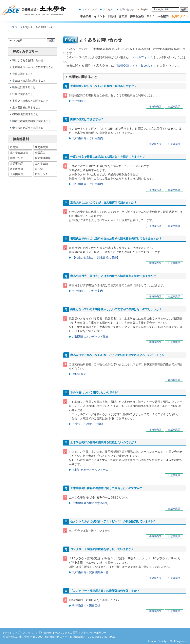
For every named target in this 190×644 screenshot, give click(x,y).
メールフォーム (143, 57)
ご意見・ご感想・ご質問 (88, 424)
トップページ (15, 27)
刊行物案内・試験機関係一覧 (90, 572)
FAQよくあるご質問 (66, 633)
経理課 (39, 169)
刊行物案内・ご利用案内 (88, 138)
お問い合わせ (127, 10)
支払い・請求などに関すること (30, 101)
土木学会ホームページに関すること (33, 67)
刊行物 (112, 16)
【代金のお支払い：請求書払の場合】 (96, 258)
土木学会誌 (41, 164)
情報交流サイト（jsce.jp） (135, 66)
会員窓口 (40, 153)
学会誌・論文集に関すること (29, 81)
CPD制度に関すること (25, 114)
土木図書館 (17, 174)
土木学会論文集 (19, 153)
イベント (100, 16)
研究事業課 (41, 147)
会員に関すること (23, 74)
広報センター (43, 174)
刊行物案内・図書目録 (86, 606)
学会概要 (86, 16)
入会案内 (163, 16)
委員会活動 (137, 16)
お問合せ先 (79, 374)
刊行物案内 (79, 101)
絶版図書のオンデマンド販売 (90, 337)
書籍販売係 (17, 169)
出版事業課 (17, 164)
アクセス (108, 10)
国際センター (18, 158)
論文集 (123, 16)
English (144, 10)
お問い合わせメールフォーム (90, 470)
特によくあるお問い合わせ (28, 60)
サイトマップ (89, 10)
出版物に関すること (24, 87)
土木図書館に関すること (26, 107)
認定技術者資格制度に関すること (32, 121)
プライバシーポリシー (94, 633)
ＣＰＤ (151, 16)
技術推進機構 (43, 158)
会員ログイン (180, 16)
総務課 (14, 147)
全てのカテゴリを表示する (28, 128)
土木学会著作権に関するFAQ (90, 503)
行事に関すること (23, 94)
